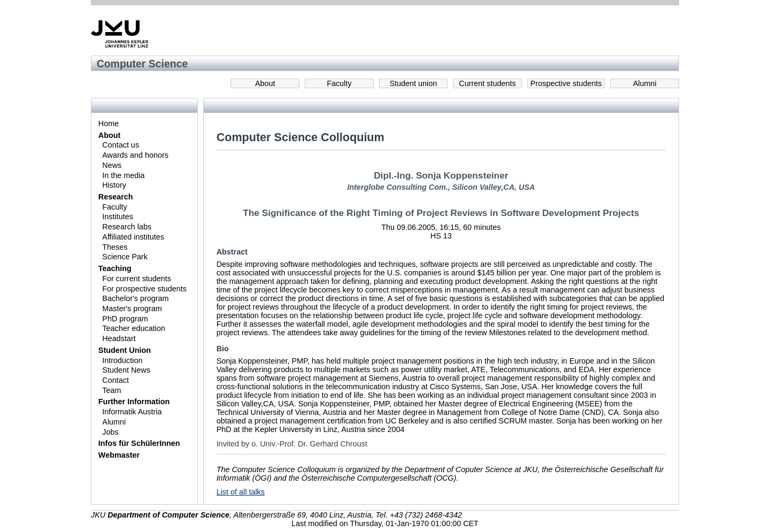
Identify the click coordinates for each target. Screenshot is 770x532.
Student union (414, 83)
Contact (115, 380)
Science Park (125, 257)
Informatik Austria (132, 412)
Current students (487, 83)
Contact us (121, 145)
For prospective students (144, 289)
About (265, 83)
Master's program (132, 309)
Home (109, 124)
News (112, 165)
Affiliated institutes (133, 237)
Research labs (127, 227)
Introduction (122, 360)
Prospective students (566, 83)
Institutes (118, 217)
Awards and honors (135, 155)
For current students (137, 279)
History (114, 185)
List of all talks (241, 492)
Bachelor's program (135, 298)
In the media (123, 175)
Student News (126, 370)
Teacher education (134, 328)
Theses (115, 247)
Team (111, 390)
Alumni (645, 83)
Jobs (110, 432)
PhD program (125, 319)
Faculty (339, 83)
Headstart (119, 338)
